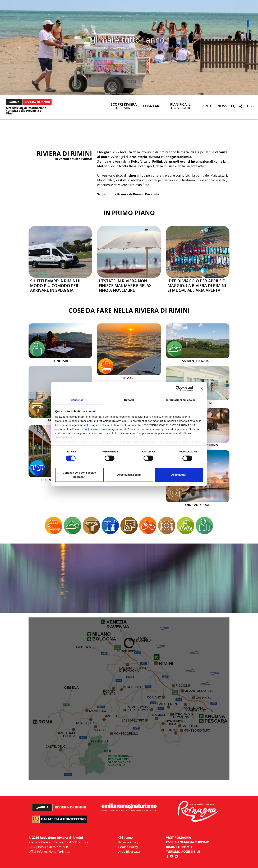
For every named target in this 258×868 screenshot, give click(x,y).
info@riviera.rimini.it (53, 847)
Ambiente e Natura (198, 361)
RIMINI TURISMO (179, 847)
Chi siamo (126, 838)
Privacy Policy (128, 842)
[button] (19, 48)
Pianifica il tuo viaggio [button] (180, 106)
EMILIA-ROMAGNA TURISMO (188, 842)
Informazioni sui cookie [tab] (181, 400)
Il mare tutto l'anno (129, 40)
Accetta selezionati (129, 475)
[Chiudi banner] (202, 389)
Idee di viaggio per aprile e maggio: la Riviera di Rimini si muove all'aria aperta (197, 286)
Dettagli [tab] (129, 400)
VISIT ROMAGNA (178, 838)
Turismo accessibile (183, 852)
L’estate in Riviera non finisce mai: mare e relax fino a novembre (125, 286)
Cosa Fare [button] (152, 106)
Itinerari (60, 361)
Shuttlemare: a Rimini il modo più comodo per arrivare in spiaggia (56, 286)
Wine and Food (198, 505)
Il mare (129, 378)
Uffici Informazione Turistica (49, 852)
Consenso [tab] (77, 400)
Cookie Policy (128, 847)
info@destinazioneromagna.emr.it (104, 429)
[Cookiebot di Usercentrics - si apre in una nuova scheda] (178, 389)
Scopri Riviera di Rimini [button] (124, 106)
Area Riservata (129, 852)
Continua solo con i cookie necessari (79, 475)
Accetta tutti (179, 475)
